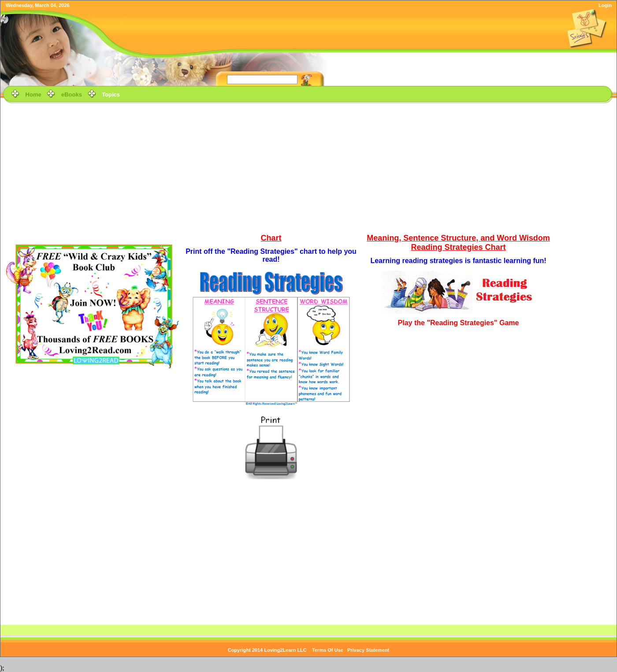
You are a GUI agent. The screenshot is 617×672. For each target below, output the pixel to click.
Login (605, 5)
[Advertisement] (309, 167)
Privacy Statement (368, 650)
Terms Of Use (328, 650)
